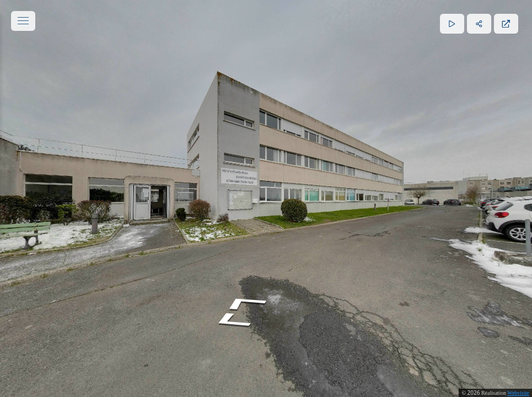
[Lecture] (452, 24)
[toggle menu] (23, 21)
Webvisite (518, 393)
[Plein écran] (506, 24)
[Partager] (479, 24)
